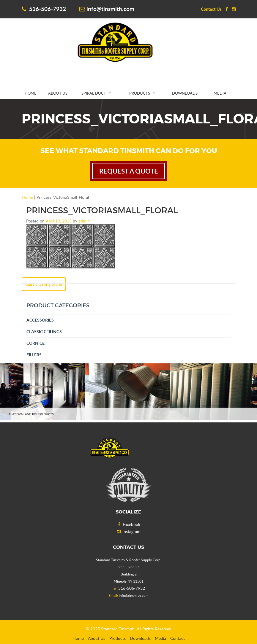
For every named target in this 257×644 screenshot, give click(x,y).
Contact (178, 638)
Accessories (40, 320)
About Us (58, 93)
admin (84, 221)
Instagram (128, 531)
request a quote (129, 171)
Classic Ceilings (44, 331)
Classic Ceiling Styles (44, 284)
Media (220, 93)
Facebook (128, 524)
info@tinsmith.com (107, 9)
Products (140, 93)
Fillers (34, 355)
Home (31, 93)
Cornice (36, 343)
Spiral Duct (94, 93)
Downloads (185, 93)
